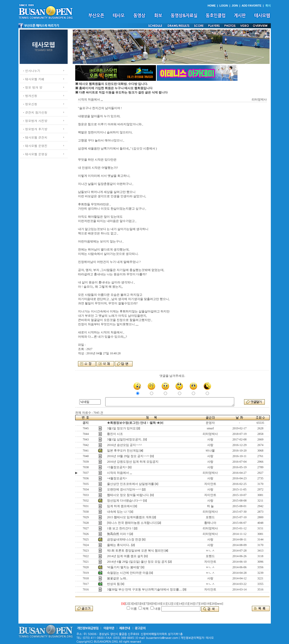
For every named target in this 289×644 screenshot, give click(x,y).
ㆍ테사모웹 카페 (33, 79)
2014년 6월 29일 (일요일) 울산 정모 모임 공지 (137, 562)
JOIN (235, 6)
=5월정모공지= (117, 467)
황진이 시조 (115, 434)
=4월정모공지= (117, 478)
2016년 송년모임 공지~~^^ (124, 445)
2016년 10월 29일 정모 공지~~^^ (128, 456)
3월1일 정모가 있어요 (121, 428)
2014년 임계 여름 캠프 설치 (125, 556)
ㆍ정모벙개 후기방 (35, 129)
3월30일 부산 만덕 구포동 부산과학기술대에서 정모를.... (144, 589)
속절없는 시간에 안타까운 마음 (128, 573)
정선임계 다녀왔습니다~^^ (125, 501)
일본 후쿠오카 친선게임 (123, 451)
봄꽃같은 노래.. (117, 578)
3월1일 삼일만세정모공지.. (125, 439)
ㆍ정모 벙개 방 (32, 87)
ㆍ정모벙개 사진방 (35, 121)
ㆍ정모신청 (30, 104)
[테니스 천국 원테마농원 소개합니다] (132, 523)
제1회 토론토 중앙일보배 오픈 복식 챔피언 (135, 551)
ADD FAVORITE (252, 6)
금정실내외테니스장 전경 (124, 539)
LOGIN (224, 6)
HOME (212, 6)
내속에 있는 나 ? (118, 512)
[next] (219, 604)
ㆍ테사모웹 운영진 (35, 146)
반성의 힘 (113, 584)
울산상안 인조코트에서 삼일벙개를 (130, 484)
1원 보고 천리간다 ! (120, 528)
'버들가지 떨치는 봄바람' (123, 567)
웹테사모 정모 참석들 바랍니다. (128, 495)
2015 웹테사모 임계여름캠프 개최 (129, 517)
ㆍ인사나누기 (31, 71)
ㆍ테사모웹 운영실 (35, 154)
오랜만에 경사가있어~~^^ (124, 489)
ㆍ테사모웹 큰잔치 (35, 137)
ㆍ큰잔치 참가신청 (35, 112)
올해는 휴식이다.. (119, 545)
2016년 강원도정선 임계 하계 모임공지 (133, 462)
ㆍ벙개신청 (30, 96)
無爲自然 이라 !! (118, 534)
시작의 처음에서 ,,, (120, 473)
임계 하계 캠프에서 (120, 506)
